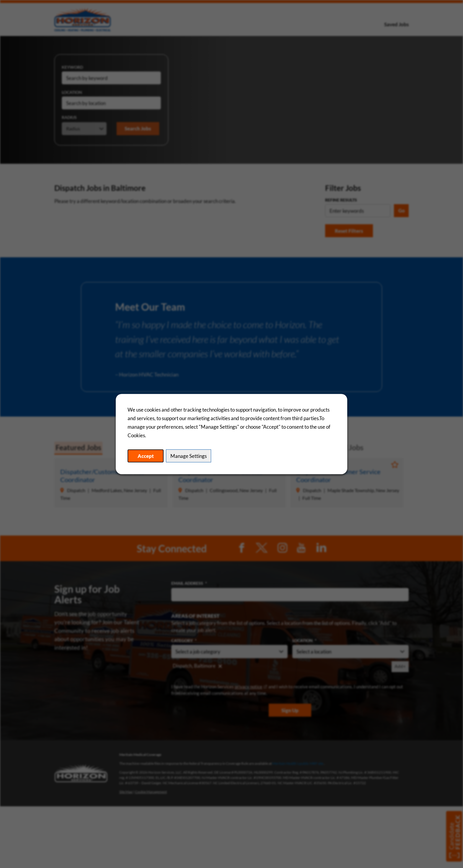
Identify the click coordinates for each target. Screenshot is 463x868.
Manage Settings (190, 456)
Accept (146, 456)
